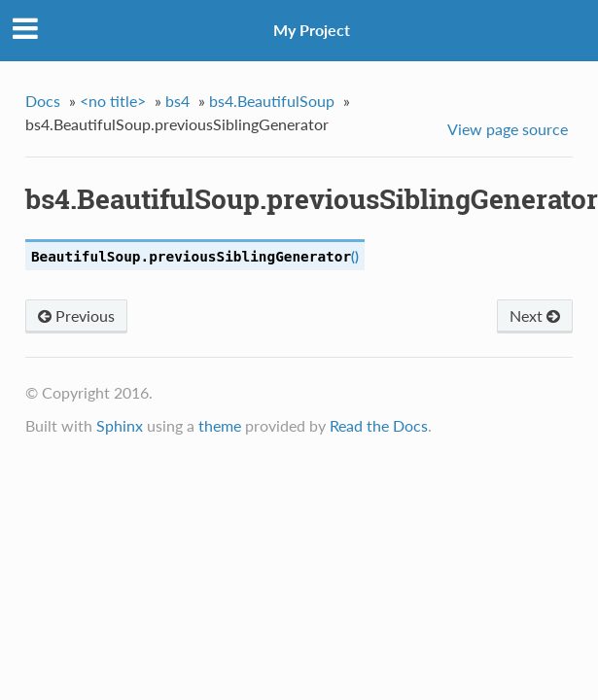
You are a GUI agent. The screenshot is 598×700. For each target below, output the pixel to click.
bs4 (177, 101)
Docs (43, 101)
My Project (312, 30)
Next (535, 315)
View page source (508, 129)
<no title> (113, 101)
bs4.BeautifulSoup (272, 101)
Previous (76, 315)
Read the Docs (379, 425)
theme (220, 425)
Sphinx (120, 425)
